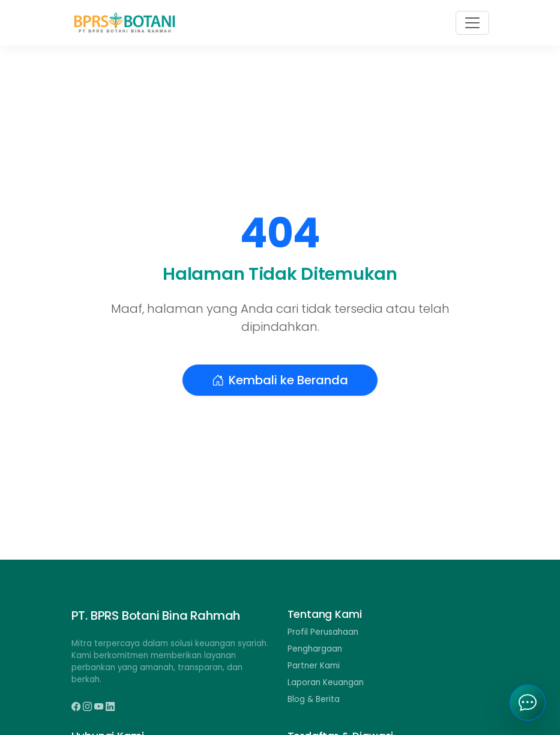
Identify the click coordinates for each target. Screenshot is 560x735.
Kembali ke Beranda (280, 380)
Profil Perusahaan (323, 632)
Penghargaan (315, 649)
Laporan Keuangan (326, 682)
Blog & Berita (314, 699)
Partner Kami (314, 666)
